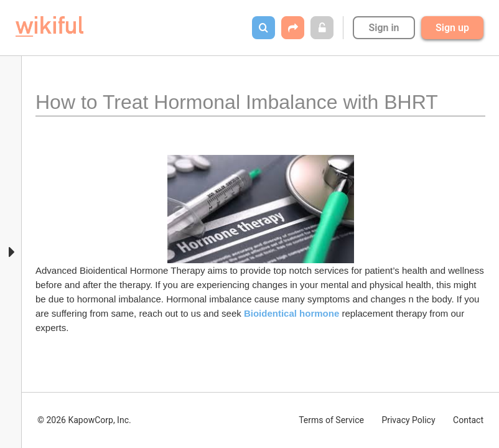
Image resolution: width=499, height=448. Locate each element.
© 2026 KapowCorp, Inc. (84, 420)
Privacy (408, 420)
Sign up (452, 28)
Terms (331, 420)
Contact (468, 420)
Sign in (384, 28)
